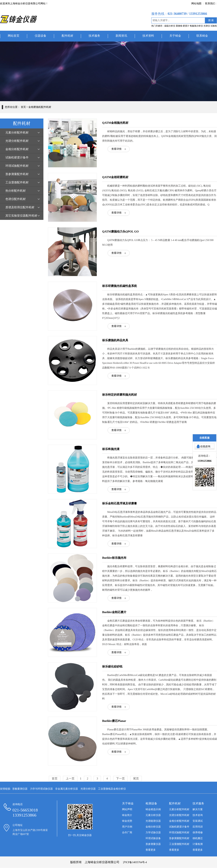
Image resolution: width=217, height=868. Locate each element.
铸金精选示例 (153, 809)
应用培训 (198, 827)
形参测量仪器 (153, 844)
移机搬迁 (198, 838)
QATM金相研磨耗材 (115, 177)
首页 (23, 107)
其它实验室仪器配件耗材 (21, 216)
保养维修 (198, 833)
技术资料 (148, 36)
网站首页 (14, 36)
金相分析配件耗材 (17, 149)
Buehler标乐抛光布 (114, 558)
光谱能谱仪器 (153, 821)
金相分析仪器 (153, 827)
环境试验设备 (153, 838)
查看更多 (151, 850)
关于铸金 (175, 36)
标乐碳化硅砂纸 (112, 666)
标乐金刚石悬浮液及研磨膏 (120, 503)
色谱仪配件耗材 (16, 199)
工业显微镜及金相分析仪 (112, 789)
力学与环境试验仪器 (41, 789)
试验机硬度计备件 (17, 157)
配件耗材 (67, 36)
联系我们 (210, 4)
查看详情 (116, 149)
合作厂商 (127, 833)
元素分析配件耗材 (17, 133)
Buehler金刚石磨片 (114, 612)
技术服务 (94, 36)
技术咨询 (198, 815)
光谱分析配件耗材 (17, 141)
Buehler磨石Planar (114, 721)
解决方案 (198, 809)
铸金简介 (127, 815)
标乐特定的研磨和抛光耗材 (120, 395)
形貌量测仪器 (20, 789)
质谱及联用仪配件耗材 (20, 207)
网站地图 (196, 4)
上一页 (70, 778)
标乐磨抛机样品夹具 (115, 340)
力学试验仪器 (153, 833)
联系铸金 (202, 36)
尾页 (136, 778)
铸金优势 (127, 821)
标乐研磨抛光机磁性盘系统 (120, 286)
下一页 (120, 778)
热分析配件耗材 (16, 191)
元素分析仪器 (153, 815)
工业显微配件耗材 (17, 182)
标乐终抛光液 (111, 449)
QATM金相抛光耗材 (115, 123)
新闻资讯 (121, 36)
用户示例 (127, 827)
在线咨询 (205, 446)
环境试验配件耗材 (17, 166)
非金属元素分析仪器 (67, 789)
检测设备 (151, 803)
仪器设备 (41, 36)
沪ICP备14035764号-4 (135, 862)
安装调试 (198, 821)
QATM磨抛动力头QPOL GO (120, 231)
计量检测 (198, 844)
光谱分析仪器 (88, 789)
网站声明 (127, 809)
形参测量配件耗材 (17, 174)
